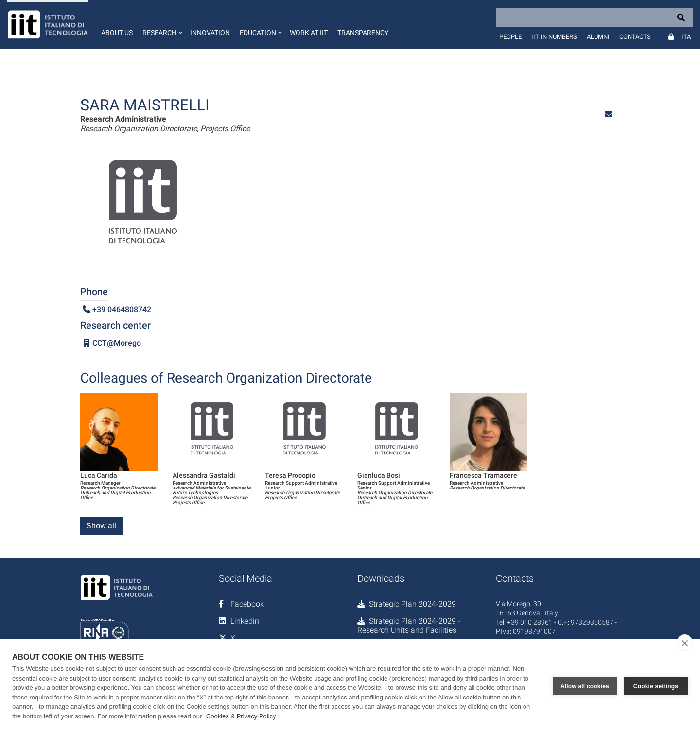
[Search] (595, 17)
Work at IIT (309, 33)
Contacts (635, 37)
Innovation (210, 33)
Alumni (598, 37)
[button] (161, 24)
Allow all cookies (585, 686)
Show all (101, 526)
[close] (685, 643)
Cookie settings (656, 686)
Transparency (363, 33)
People (510, 37)
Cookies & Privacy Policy (241, 716)
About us (117, 33)
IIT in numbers (554, 37)
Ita (686, 37)
